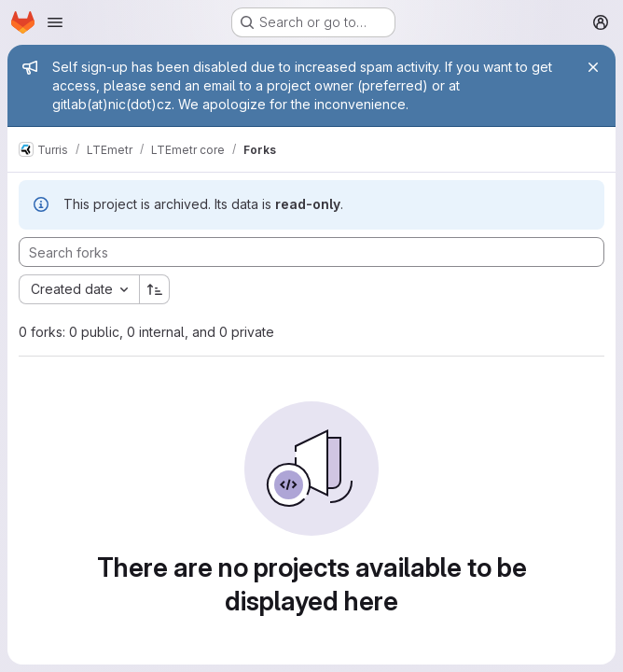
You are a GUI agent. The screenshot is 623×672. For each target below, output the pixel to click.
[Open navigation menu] (55, 22)
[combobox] (79, 289)
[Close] (593, 67)
